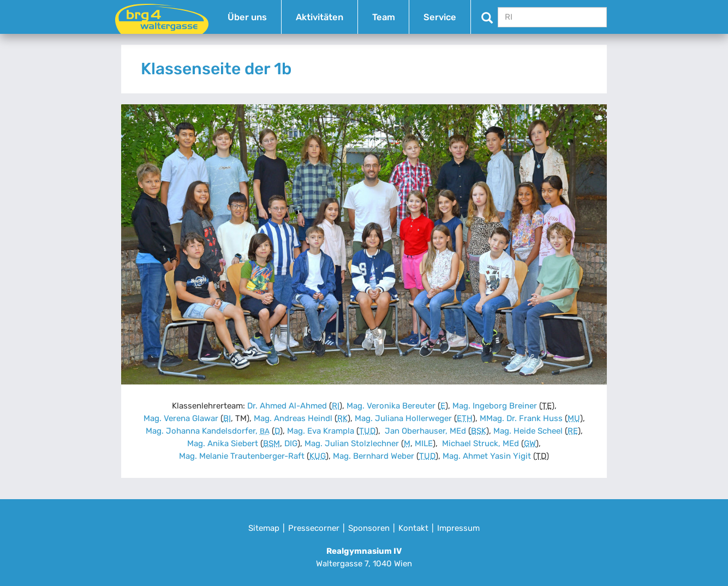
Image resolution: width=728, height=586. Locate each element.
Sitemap (264, 528)
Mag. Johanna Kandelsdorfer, (208, 431)
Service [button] (440, 17)
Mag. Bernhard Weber (374, 456)
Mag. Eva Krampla (321, 431)
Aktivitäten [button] (320, 17)
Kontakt (413, 528)
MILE (424, 443)
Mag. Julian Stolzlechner (352, 443)
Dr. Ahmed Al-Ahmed (287, 406)
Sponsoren (369, 528)
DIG (291, 443)
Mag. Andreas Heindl (293, 418)
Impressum (458, 528)
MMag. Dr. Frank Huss (521, 418)
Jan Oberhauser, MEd (424, 431)
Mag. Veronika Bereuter (391, 406)
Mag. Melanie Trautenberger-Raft (242, 456)
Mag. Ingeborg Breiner (495, 406)
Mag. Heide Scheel (528, 431)
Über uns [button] (247, 17)
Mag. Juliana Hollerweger (403, 418)
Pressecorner (314, 528)
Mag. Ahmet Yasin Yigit (487, 456)
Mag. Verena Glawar (181, 418)
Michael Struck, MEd (479, 443)
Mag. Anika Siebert (223, 443)
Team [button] (384, 17)
